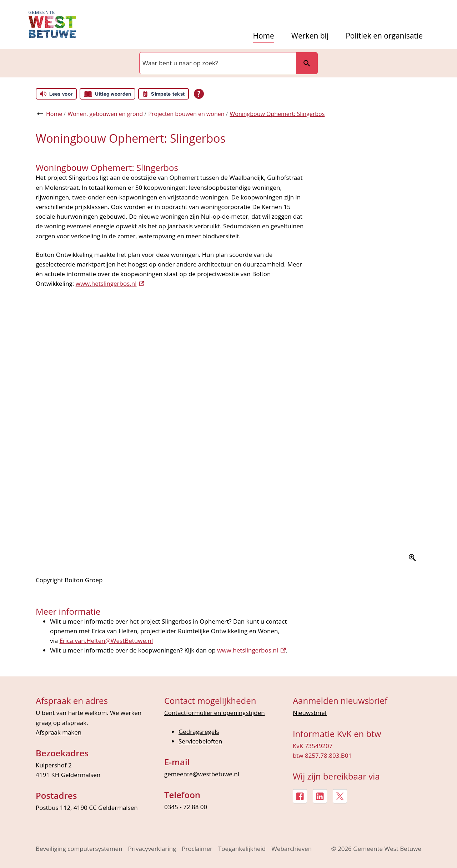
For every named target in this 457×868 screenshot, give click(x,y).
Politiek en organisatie (384, 36)
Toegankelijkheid (242, 849)
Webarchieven (292, 849)
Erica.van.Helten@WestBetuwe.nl (106, 641)
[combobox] (217, 63)
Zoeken (307, 63)
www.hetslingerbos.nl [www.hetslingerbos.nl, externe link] (251, 650)
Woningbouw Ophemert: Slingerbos (277, 114)
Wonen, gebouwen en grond (105, 114)
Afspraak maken (59, 732)
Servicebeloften (200, 741)
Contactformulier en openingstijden (215, 713)
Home (263, 36)
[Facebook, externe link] (300, 796)
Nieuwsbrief (310, 713)
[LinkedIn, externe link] (320, 796)
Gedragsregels (199, 732)
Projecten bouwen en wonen (186, 114)
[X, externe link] (340, 796)
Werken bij (310, 36)
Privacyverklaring (152, 849)
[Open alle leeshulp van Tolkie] (199, 94)
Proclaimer (197, 849)
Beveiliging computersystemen (79, 849)
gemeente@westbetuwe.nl (202, 774)
